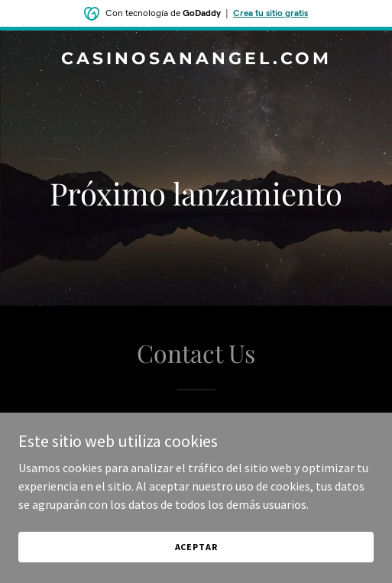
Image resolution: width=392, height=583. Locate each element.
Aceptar (196, 547)
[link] (196, 60)
